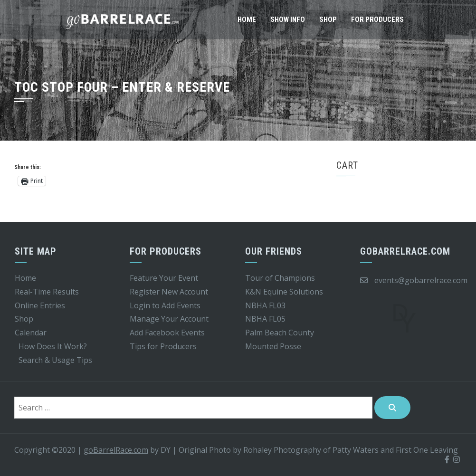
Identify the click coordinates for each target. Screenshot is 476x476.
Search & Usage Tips (55, 360)
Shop (328, 19)
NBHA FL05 (265, 319)
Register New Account (169, 292)
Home (247, 19)
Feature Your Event (164, 278)
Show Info (288, 19)
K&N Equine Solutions (284, 292)
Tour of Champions (280, 278)
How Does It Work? (53, 346)
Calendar (31, 333)
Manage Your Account (169, 319)
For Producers (377, 19)
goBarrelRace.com (116, 450)
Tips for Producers (163, 346)
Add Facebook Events (167, 333)
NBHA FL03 (265, 305)
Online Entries (40, 305)
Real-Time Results (47, 292)
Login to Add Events (165, 305)
